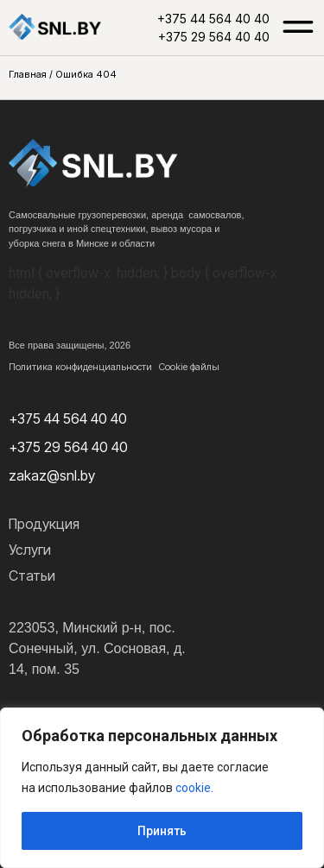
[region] (162, 788)
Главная (28, 74)
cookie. (194, 788)
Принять (162, 831)
